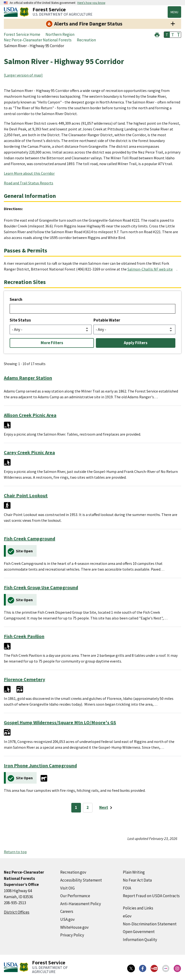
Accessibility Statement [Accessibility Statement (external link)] (81, 880)
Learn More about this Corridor (29, 173)
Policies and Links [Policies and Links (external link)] (138, 908)
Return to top (15, 852)
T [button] (167, 35)
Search (16, 299)
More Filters (52, 343)
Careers (67, 911)
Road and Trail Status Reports (29, 183)
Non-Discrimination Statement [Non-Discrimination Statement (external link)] (150, 924)
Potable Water (107, 320)
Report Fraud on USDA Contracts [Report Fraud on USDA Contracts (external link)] (151, 896)
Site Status (20, 320)
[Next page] (107, 808)
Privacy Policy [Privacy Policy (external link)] (72, 935)
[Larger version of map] (23, 75)
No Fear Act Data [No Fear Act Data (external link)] (137, 880)
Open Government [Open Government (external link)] (139, 932)
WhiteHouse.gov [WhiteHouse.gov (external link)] (74, 927)
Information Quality (140, 940)
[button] (157, 34)
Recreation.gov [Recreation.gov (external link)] (73, 872)
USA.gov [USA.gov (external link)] (67, 919)
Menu (174, 12)
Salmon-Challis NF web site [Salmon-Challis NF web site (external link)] (150, 269)
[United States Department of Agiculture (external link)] (12, 12)
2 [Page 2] (88, 807)
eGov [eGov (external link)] (127, 916)
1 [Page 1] (76, 807)
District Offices (17, 912)
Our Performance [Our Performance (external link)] (75, 896)
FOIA (127, 888)
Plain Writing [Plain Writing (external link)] (134, 872)
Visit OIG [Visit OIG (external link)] (67, 888)
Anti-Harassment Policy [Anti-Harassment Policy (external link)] (81, 904)
